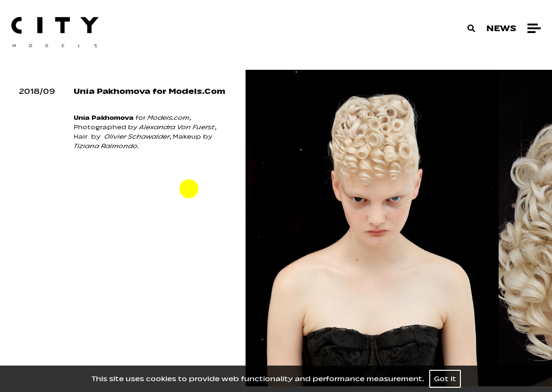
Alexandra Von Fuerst (177, 127)
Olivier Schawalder (136, 137)
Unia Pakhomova (104, 118)
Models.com (168, 118)
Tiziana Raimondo (106, 146)
